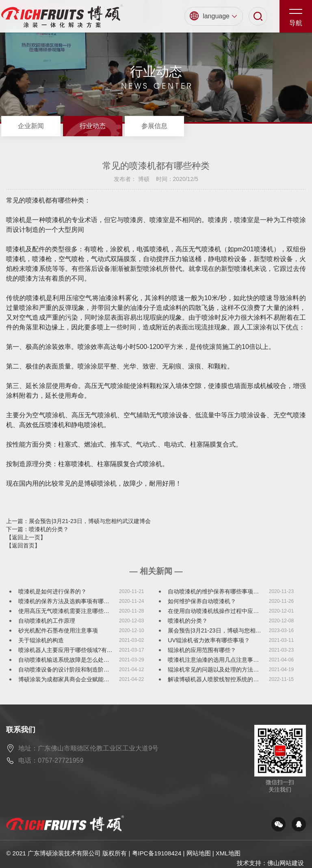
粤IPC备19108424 (157, 853)
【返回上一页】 (26, 537)
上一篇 (78, 521)
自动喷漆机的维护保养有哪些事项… (213, 591)
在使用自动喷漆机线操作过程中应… (213, 611)
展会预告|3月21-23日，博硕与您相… (214, 630)
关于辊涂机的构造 (41, 640)
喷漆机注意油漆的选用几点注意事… (213, 660)
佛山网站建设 (286, 863)
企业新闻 (31, 126)
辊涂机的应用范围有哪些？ (202, 650)
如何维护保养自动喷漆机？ (202, 601)
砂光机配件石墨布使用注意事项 (58, 630)
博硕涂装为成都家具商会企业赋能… (64, 679)
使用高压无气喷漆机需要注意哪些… (64, 611)
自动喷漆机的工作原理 (47, 621)
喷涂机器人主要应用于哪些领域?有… (65, 650)
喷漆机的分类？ (188, 621)
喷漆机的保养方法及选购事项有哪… (64, 601)
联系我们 (21, 730)
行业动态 (93, 126)
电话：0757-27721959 (51, 760)
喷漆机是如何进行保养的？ (52, 591)
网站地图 (199, 853)
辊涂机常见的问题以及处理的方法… (213, 670)
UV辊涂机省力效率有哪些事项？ (209, 640)
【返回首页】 (23, 545)
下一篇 (37, 529)
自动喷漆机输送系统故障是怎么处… (64, 660)
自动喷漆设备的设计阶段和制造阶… (64, 670)
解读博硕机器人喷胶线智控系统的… (213, 679)
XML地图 (228, 853)
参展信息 (154, 126)
